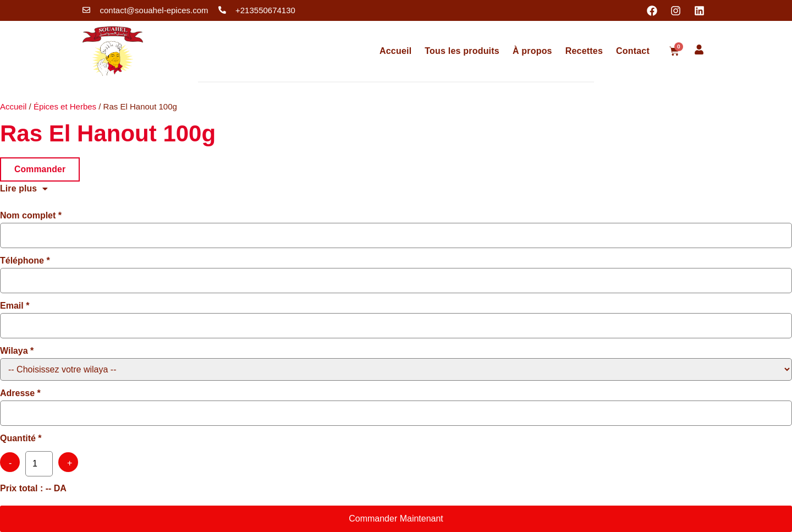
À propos (532, 51)
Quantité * (21, 438)
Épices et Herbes (65, 106)
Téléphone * (25, 261)
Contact (633, 51)
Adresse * (20, 393)
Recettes (584, 51)
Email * (15, 306)
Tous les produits (462, 51)
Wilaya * (17, 351)
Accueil (395, 51)
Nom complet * (31, 216)
